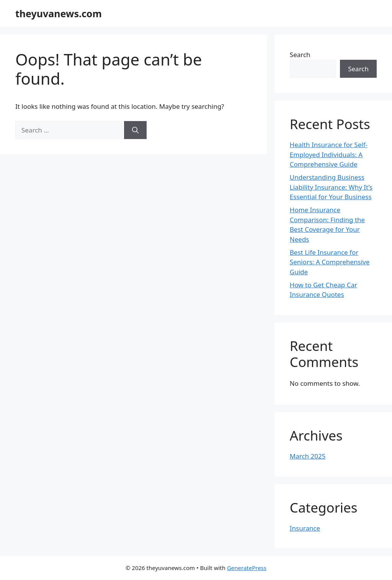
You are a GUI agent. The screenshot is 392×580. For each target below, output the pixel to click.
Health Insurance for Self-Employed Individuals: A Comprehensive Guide (329, 154)
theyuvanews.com (59, 13)
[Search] (135, 130)
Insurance (305, 528)
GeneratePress (247, 568)
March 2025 (308, 456)
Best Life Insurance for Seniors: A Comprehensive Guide (330, 262)
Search (300, 55)
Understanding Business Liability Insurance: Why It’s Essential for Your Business (331, 187)
